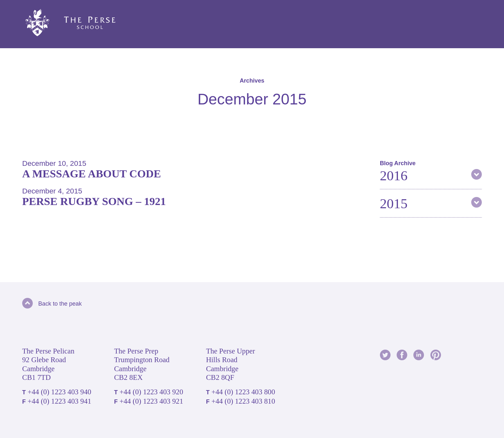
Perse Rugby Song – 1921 (94, 201)
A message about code (92, 174)
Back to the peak (52, 304)
